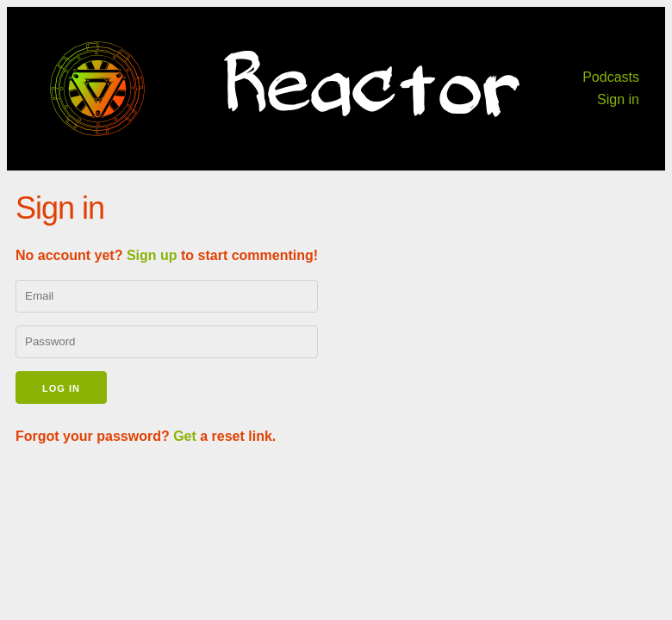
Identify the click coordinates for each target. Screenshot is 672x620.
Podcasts (611, 77)
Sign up (152, 255)
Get (185, 436)
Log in (61, 388)
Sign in (618, 99)
